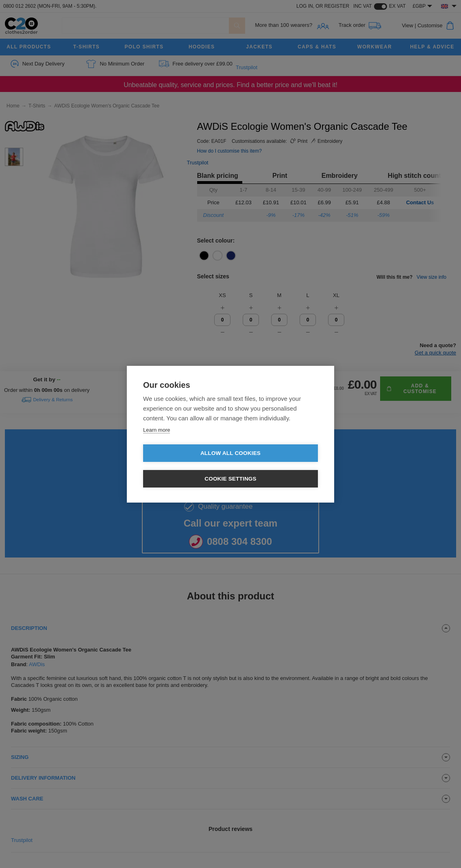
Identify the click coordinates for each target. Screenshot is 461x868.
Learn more (157, 443)
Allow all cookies (184, 466)
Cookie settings (277, 466)
